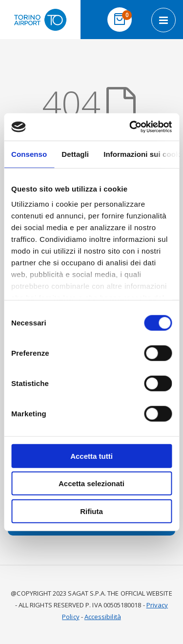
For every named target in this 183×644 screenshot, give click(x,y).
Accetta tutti (91, 456)
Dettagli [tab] (75, 154)
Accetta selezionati (91, 483)
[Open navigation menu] (163, 20)
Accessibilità (103, 617)
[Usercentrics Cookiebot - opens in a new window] (130, 127)
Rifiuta (91, 511)
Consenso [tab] (29, 154)
